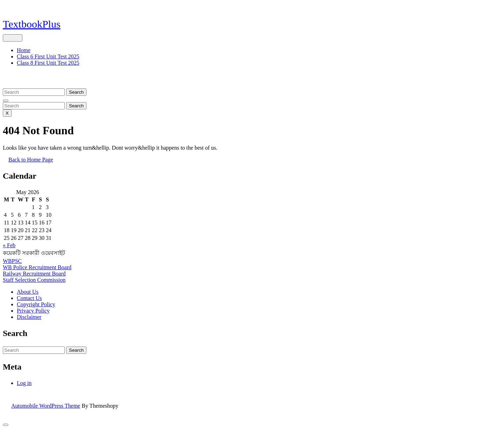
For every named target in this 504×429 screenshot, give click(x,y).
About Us (28, 292)
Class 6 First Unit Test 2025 (48, 56)
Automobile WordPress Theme (46, 406)
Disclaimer (29, 317)
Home (24, 50)
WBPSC (12, 261)
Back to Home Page (34, 162)
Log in (24, 383)
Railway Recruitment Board (34, 274)
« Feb (9, 245)
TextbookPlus (32, 24)
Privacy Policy (33, 311)
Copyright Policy (36, 304)
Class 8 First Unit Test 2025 (48, 63)
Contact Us (29, 298)
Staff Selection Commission (34, 280)
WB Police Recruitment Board (37, 267)
